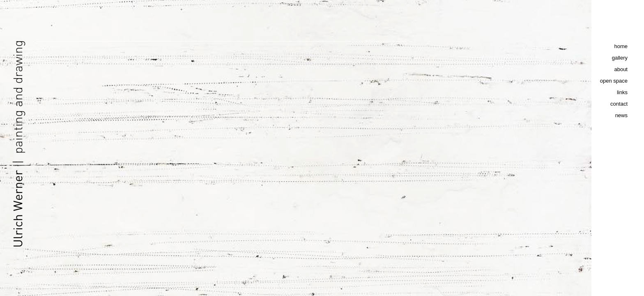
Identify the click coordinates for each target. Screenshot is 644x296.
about (621, 69)
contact (619, 104)
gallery (620, 58)
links (622, 92)
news (621, 115)
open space (614, 81)
